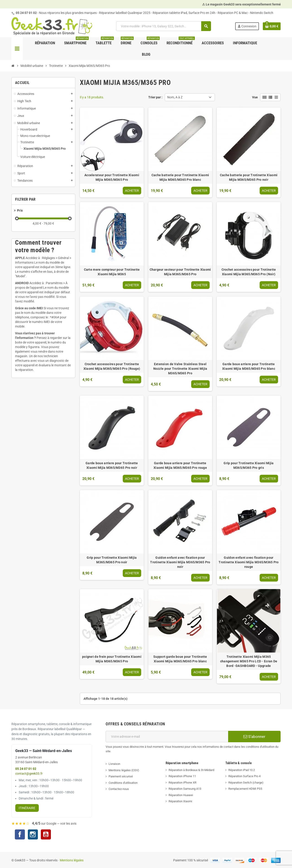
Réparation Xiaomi (180, 801)
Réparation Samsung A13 (185, 789)
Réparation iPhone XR (182, 783)
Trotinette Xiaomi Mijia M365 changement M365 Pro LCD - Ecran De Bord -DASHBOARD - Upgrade (249, 661)
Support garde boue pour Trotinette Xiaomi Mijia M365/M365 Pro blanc (180, 659)
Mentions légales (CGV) (124, 770)
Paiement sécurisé (121, 776)
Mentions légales (72, 860)
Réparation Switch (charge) (246, 783)
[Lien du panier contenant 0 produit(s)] (272, 26)
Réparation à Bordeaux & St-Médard (191, 770)
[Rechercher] (164, 26)
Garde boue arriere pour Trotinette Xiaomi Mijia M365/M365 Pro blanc (249, 366)
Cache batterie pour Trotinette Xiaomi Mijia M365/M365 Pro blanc (180, 177)
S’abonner (254, 737)
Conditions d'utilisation (123, 783)
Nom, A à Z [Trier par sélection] (175, 97)
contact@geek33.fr (29, 774)
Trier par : (155, 97)
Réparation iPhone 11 (182, 776)
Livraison (114, 764)
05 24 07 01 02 (26, 13)
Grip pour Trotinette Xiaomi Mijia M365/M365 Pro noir (112, 560)
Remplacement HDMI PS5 (245, 789)
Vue (255, 97)
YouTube (46, 835)
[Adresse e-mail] (167, 737)
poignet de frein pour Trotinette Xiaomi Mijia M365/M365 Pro (112, 659)
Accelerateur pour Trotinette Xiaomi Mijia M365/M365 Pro (112, 177)
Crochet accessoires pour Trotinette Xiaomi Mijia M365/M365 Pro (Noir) (249, 272)
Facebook (20, 834)
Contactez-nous (119, 789)
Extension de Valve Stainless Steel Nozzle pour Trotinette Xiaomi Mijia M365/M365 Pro (180, 369)
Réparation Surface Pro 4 (244, 776)
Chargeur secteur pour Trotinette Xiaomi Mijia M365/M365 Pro (180, 272)
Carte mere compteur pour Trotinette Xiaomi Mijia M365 (112, 272)
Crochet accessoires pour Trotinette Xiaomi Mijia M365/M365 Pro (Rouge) (112, 366)
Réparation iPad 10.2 (242, 770)
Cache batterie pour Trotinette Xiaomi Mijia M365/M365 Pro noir (249, 177)
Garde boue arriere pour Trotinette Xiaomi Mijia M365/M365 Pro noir (112, 465)
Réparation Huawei (181, 795)
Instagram (33, 835)
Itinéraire (27, 808)
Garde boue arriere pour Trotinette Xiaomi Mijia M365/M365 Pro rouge (180, 465)
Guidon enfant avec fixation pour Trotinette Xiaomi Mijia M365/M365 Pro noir (180, 562)
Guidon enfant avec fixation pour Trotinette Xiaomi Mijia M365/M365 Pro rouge (249, 562)
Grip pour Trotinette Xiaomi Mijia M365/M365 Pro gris (249, 465)
